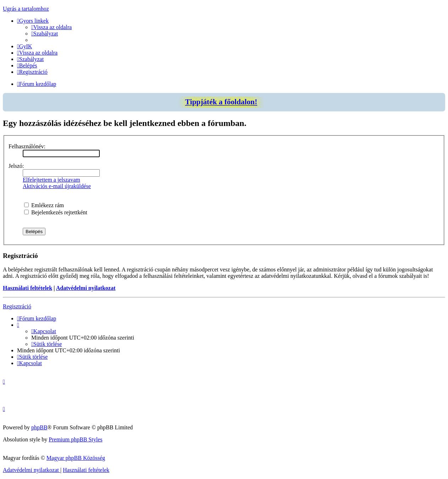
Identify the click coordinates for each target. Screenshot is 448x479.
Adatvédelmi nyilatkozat (86, 288)
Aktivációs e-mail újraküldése (57, 186)
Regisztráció (17, 306)
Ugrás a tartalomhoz (26, 9)
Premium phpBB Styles (75, 439)
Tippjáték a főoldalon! (221, 102)
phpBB (39, 427)
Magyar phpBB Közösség (76, 458)
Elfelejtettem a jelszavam (51, 180)
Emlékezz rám (44, 205)
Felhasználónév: (27, 146)
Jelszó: (16, 166)
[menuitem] (51, 27)
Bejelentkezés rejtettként (56, 212)
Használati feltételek (28, 288)
